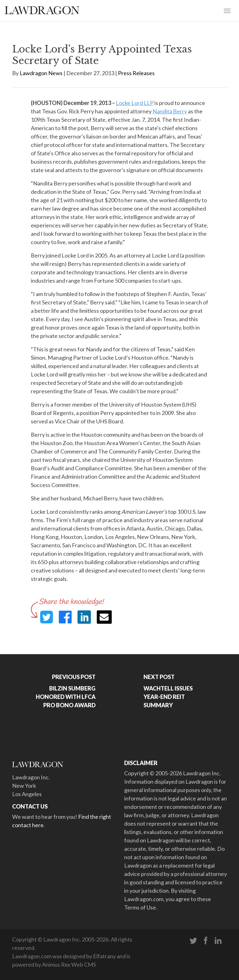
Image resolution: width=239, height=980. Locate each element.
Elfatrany (104, 956)
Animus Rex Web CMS (69, 964)
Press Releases (136, 73)
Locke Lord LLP (135, 103)
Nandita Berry (170, 111)
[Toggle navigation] (227, 10)
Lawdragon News (41, 73)
